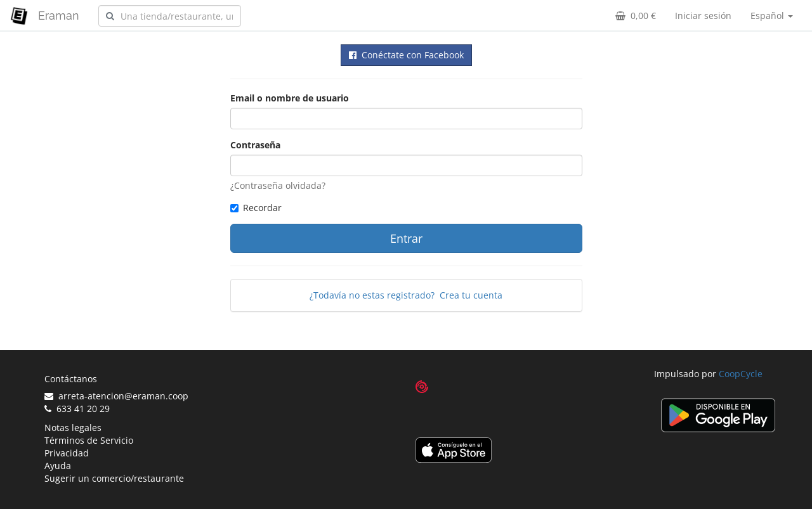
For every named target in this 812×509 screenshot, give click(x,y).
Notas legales (73, 428)
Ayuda (58, 466)
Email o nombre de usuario (290, 98)
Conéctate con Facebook (406, 55)
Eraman (59, 16)
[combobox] (170, 16)
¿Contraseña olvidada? (278, 185)
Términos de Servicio (89, 440)
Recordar (256, 208)
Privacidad (67, 453)
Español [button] (772, 16)
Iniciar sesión (703, 16)
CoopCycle (741, 374)
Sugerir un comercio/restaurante (114, 478)
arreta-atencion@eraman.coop (116, 396)
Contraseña (255, 145)
